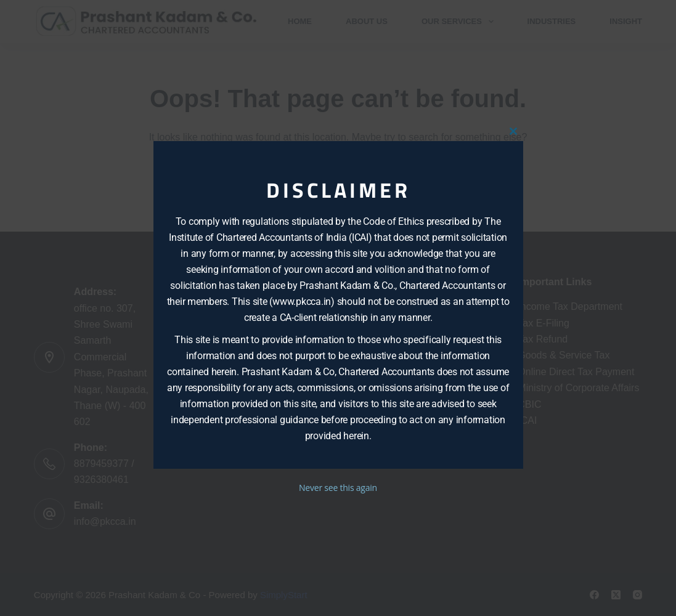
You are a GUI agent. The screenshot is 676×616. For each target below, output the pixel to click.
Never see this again (338, 488)
